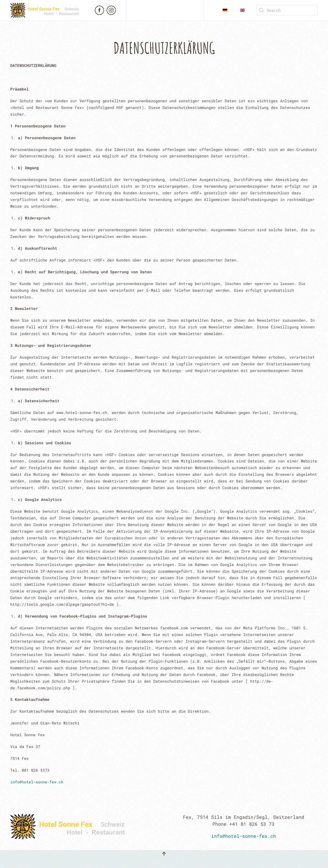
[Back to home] (49, 10)
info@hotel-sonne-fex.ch (37, 782)
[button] (164, 854)
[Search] (287, 10)
